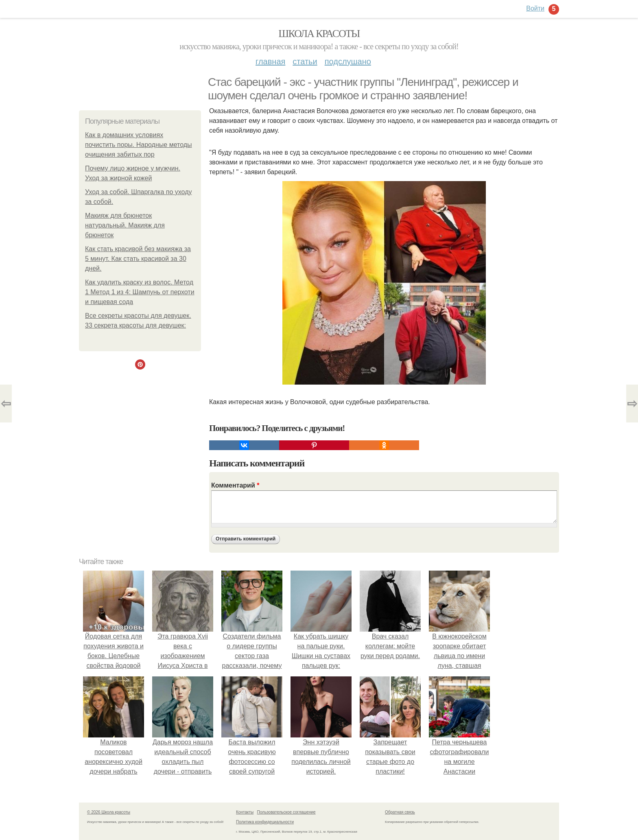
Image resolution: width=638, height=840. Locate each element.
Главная (270, 61)
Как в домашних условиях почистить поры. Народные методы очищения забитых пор (139, 145)
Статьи (305, 61)
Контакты (245, 812)
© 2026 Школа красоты (109, 812)
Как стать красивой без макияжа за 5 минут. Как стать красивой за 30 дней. (138, 259)
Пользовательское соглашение (286, 812)
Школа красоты (319, 34)
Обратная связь (400, 812)
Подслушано (348, 61)
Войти (535, 8)
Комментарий (235, 485)
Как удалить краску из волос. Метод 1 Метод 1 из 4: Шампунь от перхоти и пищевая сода (140, 292)
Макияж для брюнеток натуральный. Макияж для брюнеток (125, 225)
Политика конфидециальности (265, 822)
